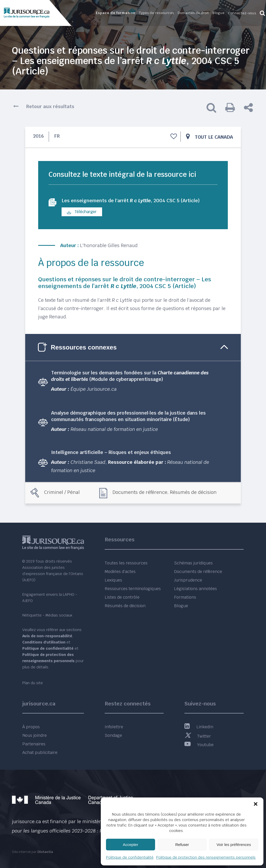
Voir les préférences (234, 845)
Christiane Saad (88, 463)
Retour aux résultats (50, 106)
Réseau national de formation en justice (114, 430)
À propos (31, 727)
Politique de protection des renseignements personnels (206, 857)
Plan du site (33, 683)
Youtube (199, 745)
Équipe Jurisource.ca (94, 390)
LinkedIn (199, 727)
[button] (256, 804)
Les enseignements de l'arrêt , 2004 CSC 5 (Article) (137, 201)
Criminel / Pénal (62, 493)
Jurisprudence (188, 580)
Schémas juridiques (193, 563)
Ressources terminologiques (133, 589)
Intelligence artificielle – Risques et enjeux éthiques (111, 453)
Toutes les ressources (126, 563)
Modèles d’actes (120, 572)
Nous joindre (35, 735)
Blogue (181, 606)
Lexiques (113, 580)
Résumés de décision (193, 493)
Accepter (131, 845)
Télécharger (82, 212)
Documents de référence (140, 493)
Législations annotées (195, 589)
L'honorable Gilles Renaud (109, 246)
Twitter (198, 736)
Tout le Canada (214, 137)
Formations (185, 597)
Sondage (113, 735)
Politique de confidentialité (130, 857)
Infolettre (114, 727)
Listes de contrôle (122, 597)
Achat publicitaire (40, 752)
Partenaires (34, 744)
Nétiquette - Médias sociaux (47, 615)
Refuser (182, 845)
